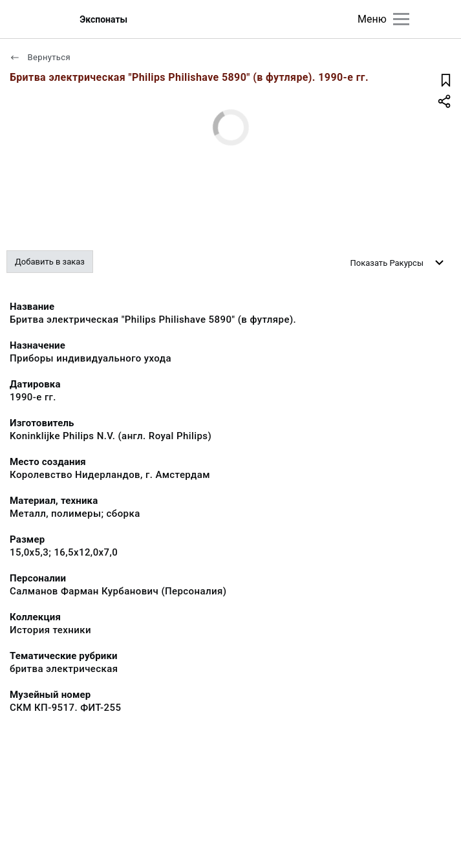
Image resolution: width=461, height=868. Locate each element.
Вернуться (40, 57)
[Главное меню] (401, 19)
